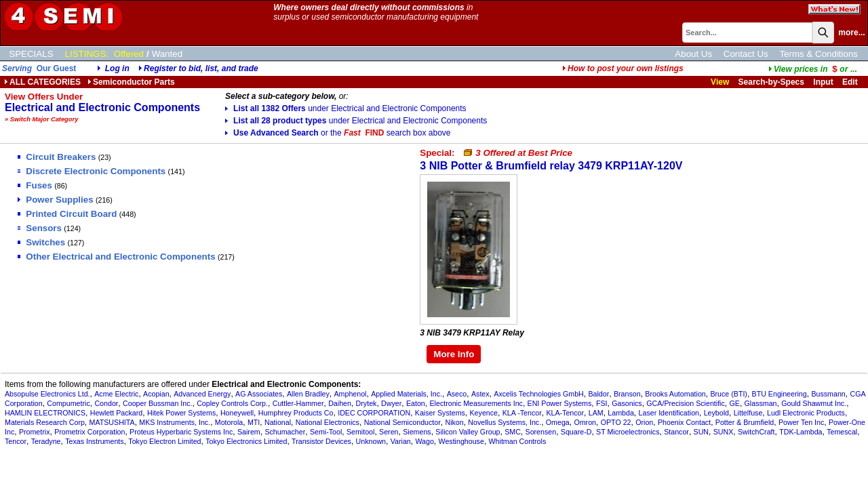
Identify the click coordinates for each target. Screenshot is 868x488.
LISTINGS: (87, 54)
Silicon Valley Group (468, 432)
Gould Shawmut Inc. (814, 403)
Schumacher (285, 432)
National (278, 422)
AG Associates (259, 394)
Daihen (340, 403)
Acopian (156, 394)
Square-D (576, 432)
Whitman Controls (518, 441)
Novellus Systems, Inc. (505, 422)
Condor (106, 403)
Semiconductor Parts (131, 82)
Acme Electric (116, 394)
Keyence (484, 413)
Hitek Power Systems (181, 413)
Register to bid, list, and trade (201, 68)
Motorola (229, 422)
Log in (117, 68)
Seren (389, 432)
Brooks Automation (675, 394)
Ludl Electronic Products (806, 413)
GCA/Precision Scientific (685, 403)
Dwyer (391, 403)
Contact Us (746, 54)
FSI (602, 403)
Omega (558, 422)
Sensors (40, 228)
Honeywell (237, 413)
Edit (851, 82)
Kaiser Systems (440, 413)
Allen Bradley (308, 394)
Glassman (761, 403)
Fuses (35, 185)
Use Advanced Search (338, 133)
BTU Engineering (780, 394)
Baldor (598, 394)
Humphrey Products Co (296, 413)
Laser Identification (669, 413)
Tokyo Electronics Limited (246, 441)
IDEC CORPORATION (374, 413)
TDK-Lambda (801, 432)
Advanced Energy (202, 394)
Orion (644, 422)
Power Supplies (55, 200)
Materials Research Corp (45, 422)
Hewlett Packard (117, 413)
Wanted (167, 54)
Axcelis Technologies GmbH (538, 394)
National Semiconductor (402, 422)
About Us (693, 54)
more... (851, 33)
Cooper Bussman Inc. (157, 403)
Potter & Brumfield (745, 422)
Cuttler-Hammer (298, 403)
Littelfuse (748, 413)
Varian (401, 441)
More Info (454, 354)
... (813, 69)
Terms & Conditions (818, 54)
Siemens (417, 432)
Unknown (371, 441)
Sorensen (541, 432)
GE (734, 403)
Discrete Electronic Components (92, 171)
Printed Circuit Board (67, 214)
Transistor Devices (321, 441)
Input (823, 82)
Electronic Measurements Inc (476, 403)
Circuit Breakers (57, 157)
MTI (254, 422)
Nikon (454, 422)
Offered (129, 54)
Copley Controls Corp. (232, 403)
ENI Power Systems (560, 403)
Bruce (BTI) (728, 394)
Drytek (367, 403)
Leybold (716, 413)
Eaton (416, 403)
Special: (496, 153)
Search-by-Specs (771, 82)
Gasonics (627, 403)
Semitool (360, 432)
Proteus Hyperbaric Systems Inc (181, 432)
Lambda (621, 413)
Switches (41, 242)
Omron (585, 422)
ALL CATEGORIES (42, 82)
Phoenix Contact (684, 422)
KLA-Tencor (565, 413)
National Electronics (328, 422)
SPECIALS (31, 54)
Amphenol (350, 394)
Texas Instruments (94, 441)
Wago (424, 441)
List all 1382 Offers (346, 108)
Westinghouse (461, 441)
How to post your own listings (623, 68)
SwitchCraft (756, 432)
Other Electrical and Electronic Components (116, 257)
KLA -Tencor (522, 413)
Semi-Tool (326, 432)
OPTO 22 (616, 422)
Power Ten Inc (801, 422)
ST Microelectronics (628, 432)
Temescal (842, 432)
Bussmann (828, 394)
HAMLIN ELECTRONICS (45, 413)
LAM (596, 413)
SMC (513, 432)
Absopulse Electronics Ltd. (47, 394)
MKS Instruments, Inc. (175, 422)
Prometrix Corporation (90, 432)
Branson (627, 394)
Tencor (16, 441)
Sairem (249, 432)
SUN (702, 432)
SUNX (724, 432)
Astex (480, 394)
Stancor (676, 432)
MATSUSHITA (112, 422)
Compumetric (68, 403)
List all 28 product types (356, 121)
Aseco (457, 394)
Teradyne (46, 441)
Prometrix (35, 432)
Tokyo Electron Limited (164, 441)
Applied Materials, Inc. (407, 394)
